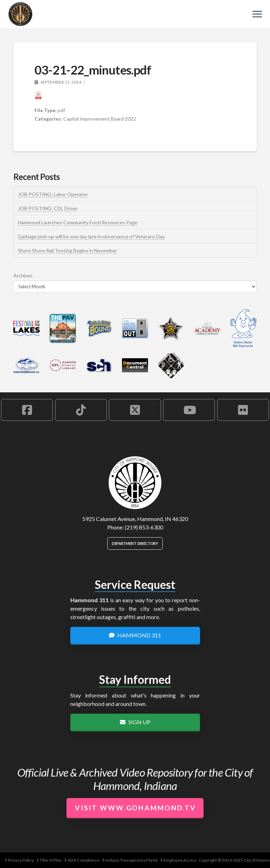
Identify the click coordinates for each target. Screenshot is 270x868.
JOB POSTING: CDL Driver (48, 208)
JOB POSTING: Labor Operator (53, 194)
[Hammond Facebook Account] (27, 410)
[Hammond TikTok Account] (81, 410)
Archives (23, 275)
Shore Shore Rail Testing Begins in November (67, 250)
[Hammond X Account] (135, 410)
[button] (257, 14)
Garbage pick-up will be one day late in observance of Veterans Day (91, 236)
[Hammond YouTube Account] (189, 410)
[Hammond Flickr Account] (243, 410)
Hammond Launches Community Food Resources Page (78, 222)
